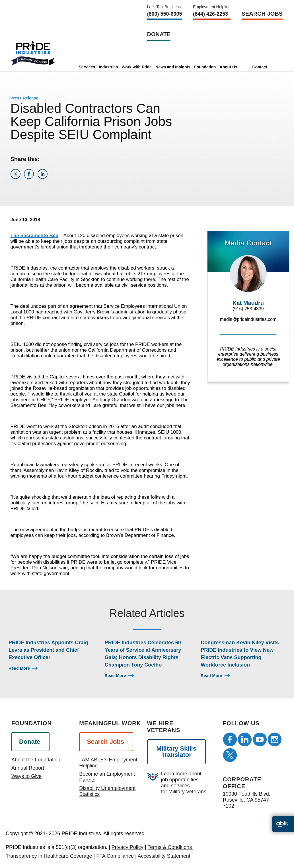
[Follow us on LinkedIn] (245, 739)
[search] (275, 67)
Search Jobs (262, 14)
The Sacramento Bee (34, 236)
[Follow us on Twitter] (230, 755)
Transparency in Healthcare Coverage (49, 856)
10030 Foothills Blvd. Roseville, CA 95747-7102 (247, 800)
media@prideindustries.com (248, 319)
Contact (260, 67)
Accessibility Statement (164, 856)
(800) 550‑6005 (165, 14)
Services (87, 67)
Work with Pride (137, 67)
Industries (108, 67)
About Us (229, 67)
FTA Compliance (115, 856)
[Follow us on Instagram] (275, 739)
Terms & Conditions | (171, 847)
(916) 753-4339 (248, 309)
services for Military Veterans (184, 789)
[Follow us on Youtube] (260, 739)
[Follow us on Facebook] (230, 739)
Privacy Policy (128, 847)
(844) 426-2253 (210, 14)
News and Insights (173, 67)
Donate (159, 34)
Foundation (205, 67)
